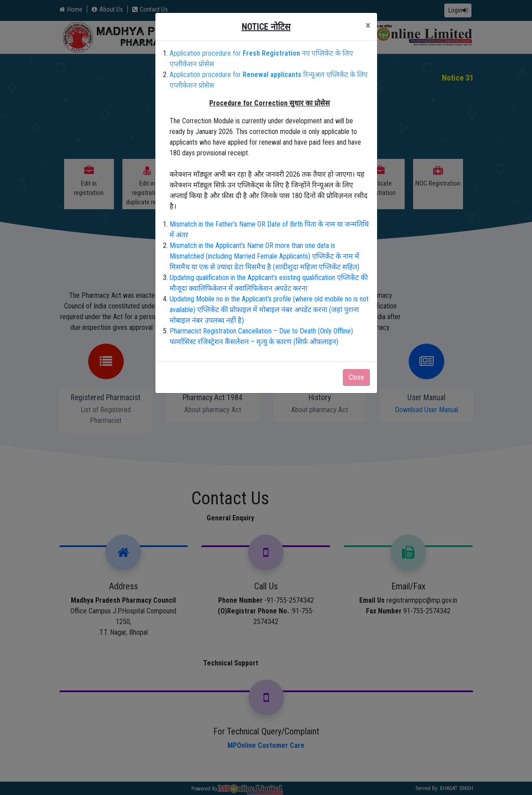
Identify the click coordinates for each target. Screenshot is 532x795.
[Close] (368, 25)
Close (356, 377)
